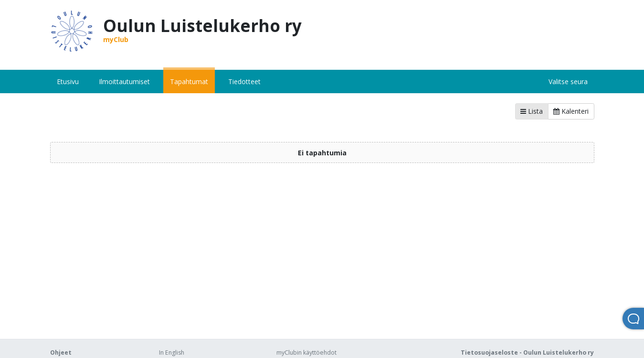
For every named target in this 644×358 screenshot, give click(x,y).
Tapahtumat (189, 81)
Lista (532, 111)
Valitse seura (568, 81)
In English (172, 353)
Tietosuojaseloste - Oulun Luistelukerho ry (527, 353)
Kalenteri (571, 111)
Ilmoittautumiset (124, 81)
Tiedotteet (244, 81)
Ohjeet (61, 353)
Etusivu (68, 81)
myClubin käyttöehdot (306, 353)
